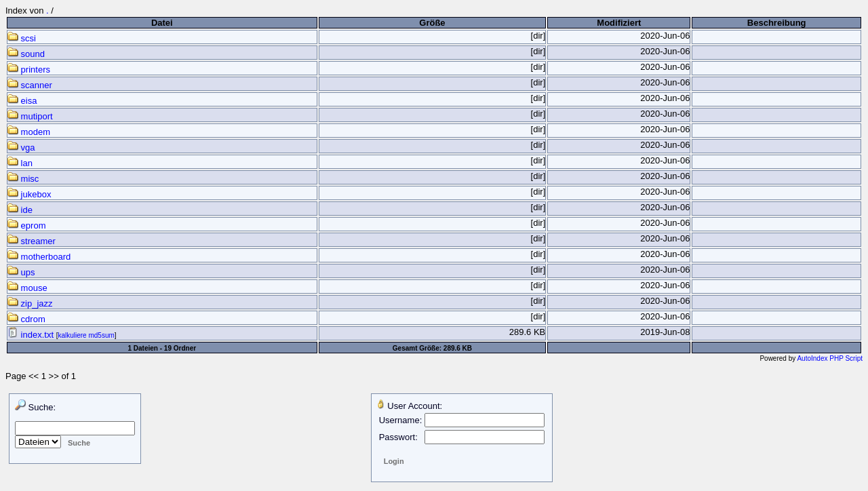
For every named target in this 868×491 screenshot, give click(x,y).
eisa (22, 101)
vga (21, 148)
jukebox (29, 194)
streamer (32, 241)
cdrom (26, 319)
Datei (162, 23)
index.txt (32, 335)
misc (23, 179)
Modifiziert (619, 23)
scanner (30, 85)
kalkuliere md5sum (86, 335)
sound (26, 54)
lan (20, 163)
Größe (432, 23)
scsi (22, 38)
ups (21, 272)
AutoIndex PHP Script (830, 358)
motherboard (39, 257)
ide (20, 210)
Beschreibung (777, 23)
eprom (26, 225)
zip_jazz (30, 303)
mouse (27, 288)
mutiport (30, 116)
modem (29, 132)
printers (29, 70)
